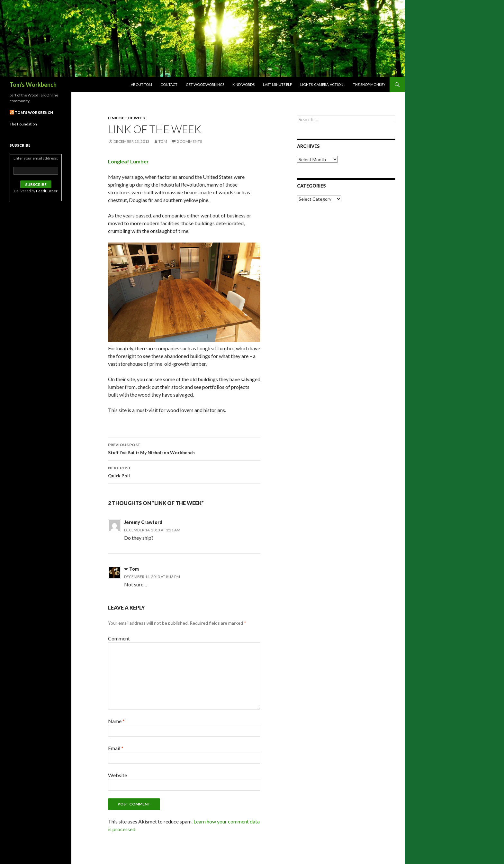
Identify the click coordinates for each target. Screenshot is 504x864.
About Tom (141, 84)
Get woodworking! (205, 84)
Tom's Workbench (33, 85)
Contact (169, 84)
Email (116, 748)
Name (116, 721)
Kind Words (243, 84)
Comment (119, 638)
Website (117, 775)
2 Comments (189, 141)
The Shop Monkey (369, 84)
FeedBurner (47, 191)
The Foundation (23, 124)
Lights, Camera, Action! (322, 84)
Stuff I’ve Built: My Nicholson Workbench (184, 448)
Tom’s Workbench (34, 112)
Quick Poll (184, 471)
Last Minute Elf (277, 84)
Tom (163, 141)
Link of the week (127, 118)
